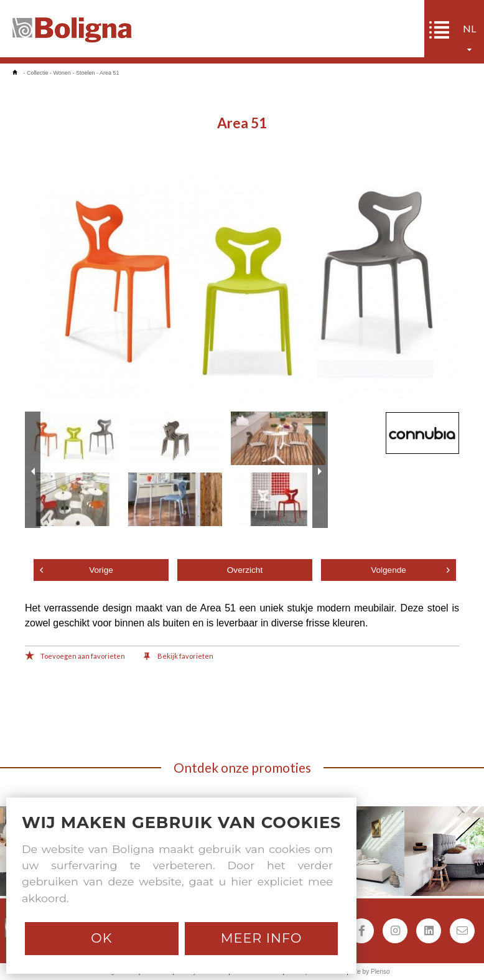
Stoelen (86, 73)
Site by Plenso (370, 972)
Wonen (62, 73)
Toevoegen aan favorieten (75, 657)
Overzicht (245, 570)
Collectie (38, 73)
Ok (101, 938)
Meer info (262, 938)
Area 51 (109, 73)
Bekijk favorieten (179, 657)
